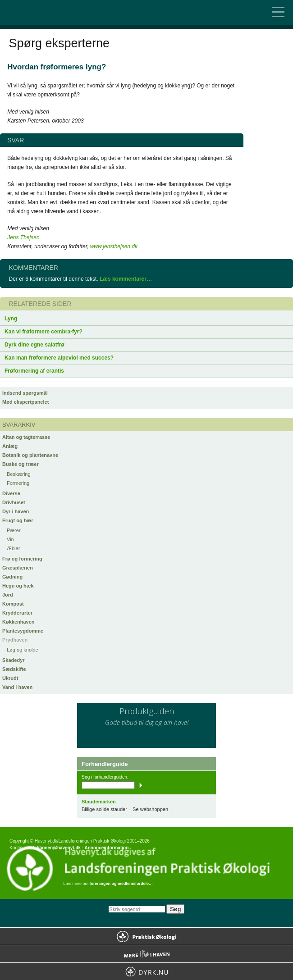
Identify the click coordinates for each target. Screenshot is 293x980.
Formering (18, 483)
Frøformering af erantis (34, 371)
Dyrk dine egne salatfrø (34, 345)
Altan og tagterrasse (26, 437)
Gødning (12, 577)
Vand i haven (17, 687)
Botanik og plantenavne (30, 455)
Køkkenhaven (18, 622)
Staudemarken (99, 802)
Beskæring (19, 474)
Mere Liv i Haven (146, 954)
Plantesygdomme (23, 631)
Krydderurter (17, 613)
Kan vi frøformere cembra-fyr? (43, 332)
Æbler (13, 548)
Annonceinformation (106, 848)
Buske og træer (21, 464)
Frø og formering (22, 559)
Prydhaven (15, 640)
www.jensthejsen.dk (114, 246)
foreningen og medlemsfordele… (121, 884)
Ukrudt (10, 678)
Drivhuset (14, 502)
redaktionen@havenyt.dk (54, 848)
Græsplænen (18, 568)
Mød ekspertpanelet (25, 402)
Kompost (13, 604)
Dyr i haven (16, 511)
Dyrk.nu (146, 971)
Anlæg (10, 446)
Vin (10, 539)
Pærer (14, 530)
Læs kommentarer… (126, 279)
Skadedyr (14, 660)
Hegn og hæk (18, 586)
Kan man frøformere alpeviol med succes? (59, 358)
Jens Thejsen (23, 237)
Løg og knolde (23, 650)
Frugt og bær (18, 520)
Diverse (11, 493)
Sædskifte (14, 669)
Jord (8, 595)
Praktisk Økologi (146, 936)
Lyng (11, 319)
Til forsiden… (45, 12)
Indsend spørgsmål (25, 393)
